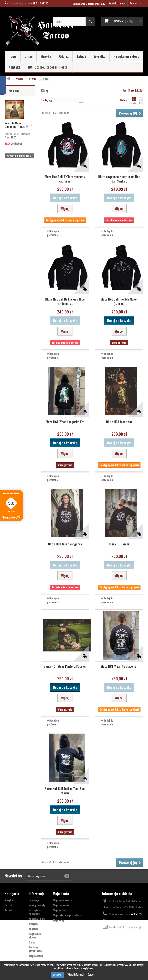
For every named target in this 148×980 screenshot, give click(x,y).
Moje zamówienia (62, 900)
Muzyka (46, 56)
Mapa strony (36, 956)
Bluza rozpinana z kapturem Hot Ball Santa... (119, 179)
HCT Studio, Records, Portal (48, 67)
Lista (141, 101)
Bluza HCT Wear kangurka (65, 544)
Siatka (134, 101)
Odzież (64, 56)
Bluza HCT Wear (119, 544)
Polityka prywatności (36, 949)
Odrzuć (91, 974)
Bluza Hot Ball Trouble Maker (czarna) (119, 301)
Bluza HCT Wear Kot (119, 422)
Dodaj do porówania (53, 233)
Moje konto (61, 894)
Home (13, 56)
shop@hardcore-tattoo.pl (128, 927)
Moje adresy (60, 910)
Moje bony (58, 920)
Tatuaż (81, 56)
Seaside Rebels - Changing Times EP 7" (18, 125)
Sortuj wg (46, 100)
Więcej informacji (76, 974)
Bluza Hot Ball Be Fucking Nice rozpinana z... (65, 301)
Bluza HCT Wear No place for (119, 666)
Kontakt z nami (117, 3)
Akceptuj (57, 975)
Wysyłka (100, 56)
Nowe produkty (37, 905)
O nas (29, 56)
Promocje (14, 90)
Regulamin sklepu (126, 56)
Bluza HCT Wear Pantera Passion (65, 666)
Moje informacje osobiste (67, 915)
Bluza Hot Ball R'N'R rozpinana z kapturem (65, 179)
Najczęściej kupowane (35, 912)
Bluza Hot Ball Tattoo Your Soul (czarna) (65, 791)
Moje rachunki (61, 905)
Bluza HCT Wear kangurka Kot (65, 422)
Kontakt (14, 67)
